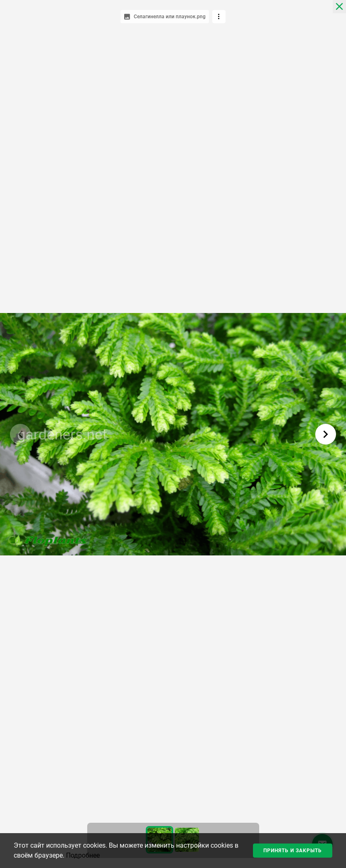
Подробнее (83, 855)
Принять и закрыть (293, 851)
